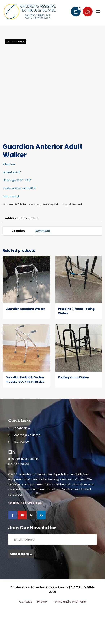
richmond (75, 238)
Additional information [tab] (22, 252)
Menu (98, 12)
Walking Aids (51, 238)
